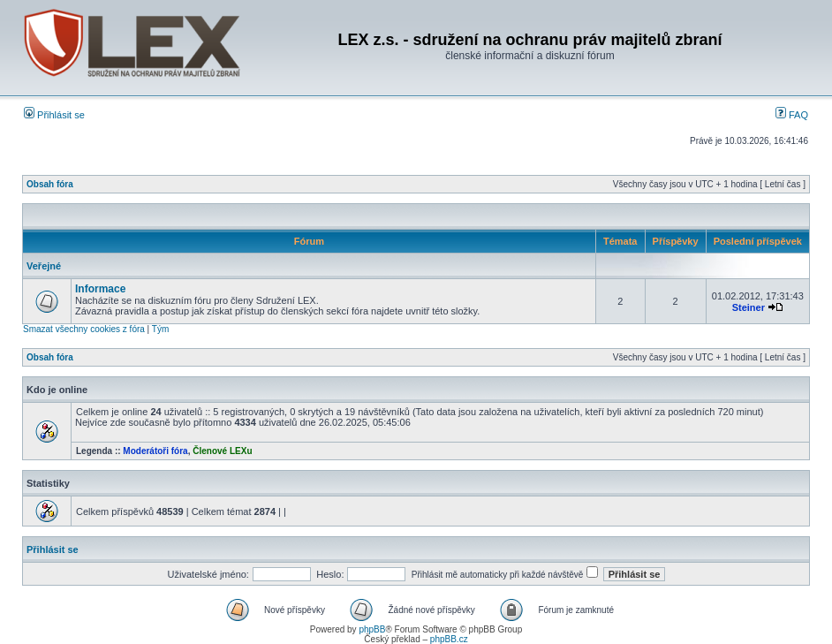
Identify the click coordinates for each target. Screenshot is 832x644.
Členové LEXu (222, 451)
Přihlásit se (54, 115)
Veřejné (44, 266)
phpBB (372, 629)
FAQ (792, 115)
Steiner (749, 307)
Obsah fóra (50, 184)
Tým (160, 329)
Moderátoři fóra (155, 451)
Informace (100, 289)
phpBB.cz (449, 639)
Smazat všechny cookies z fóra (84, 329)
